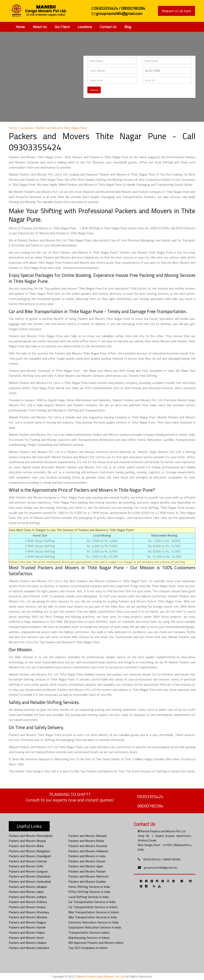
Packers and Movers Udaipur (28, 943)
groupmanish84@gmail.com (160, 867)
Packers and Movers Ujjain (86, 866)
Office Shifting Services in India (89, 892)
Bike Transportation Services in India (93, 917)
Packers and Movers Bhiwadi (87, 836)
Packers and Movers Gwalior (87, 881)
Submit (94, 90)
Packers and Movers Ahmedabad (30, 836)
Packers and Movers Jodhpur (28, 897)
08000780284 (150, 806)
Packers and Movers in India (87, 856)
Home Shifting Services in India (89, 887)
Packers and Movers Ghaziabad (29, 876)
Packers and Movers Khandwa (29, 912)
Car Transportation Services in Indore (93, 907)
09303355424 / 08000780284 (162, 859)
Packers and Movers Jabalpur (28, 887)
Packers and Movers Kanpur (27, 907)
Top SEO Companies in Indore (88, 948)
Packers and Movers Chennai (28, 861)
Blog (128, 27)
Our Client (62, 27)
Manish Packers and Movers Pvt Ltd (101, 976)
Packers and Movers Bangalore (29, 851)
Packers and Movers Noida (86, 841)
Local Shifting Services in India (88, 897)
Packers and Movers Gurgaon (28, 871)
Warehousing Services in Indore (89, 938)
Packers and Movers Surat (26, 938)
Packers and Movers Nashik (27, 927)
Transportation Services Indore (89, 932)
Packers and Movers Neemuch (88, 876)
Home (20, 27)
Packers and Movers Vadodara (29, 948)
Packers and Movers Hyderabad (30, 881)
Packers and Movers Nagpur (28, 922)
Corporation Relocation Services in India (95, 927)
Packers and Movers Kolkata (28, 902)
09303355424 (150, 796)
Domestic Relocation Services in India (93, 922)
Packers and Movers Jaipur (26, 892)
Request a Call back (176, 11)
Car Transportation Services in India (92, 902)
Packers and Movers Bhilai (26, 846)
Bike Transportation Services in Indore (94, 912)
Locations (85, 27)
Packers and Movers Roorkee (88, 846)
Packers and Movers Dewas (87, 861)
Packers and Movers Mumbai (28, 917)
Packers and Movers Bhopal (27, 841)
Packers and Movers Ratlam (87, 871)
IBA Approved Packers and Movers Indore (96, 943)
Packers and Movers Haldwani (88, 851)
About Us (40, 27)
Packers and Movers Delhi (26, 866)
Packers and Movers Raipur (27, 932)
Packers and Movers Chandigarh (30, 856)
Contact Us (108, 27)
